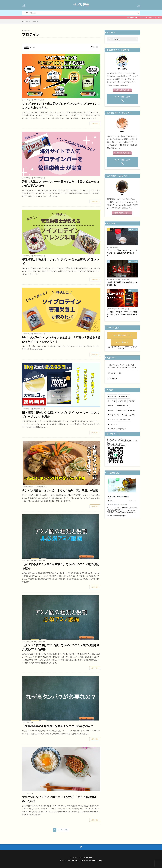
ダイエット (134, 291)
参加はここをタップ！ (114, 454)
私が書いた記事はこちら (122, 90)
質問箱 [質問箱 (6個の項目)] (123, 401)
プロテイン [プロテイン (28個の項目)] (114, 415)
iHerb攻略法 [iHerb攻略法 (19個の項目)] (123, 406)
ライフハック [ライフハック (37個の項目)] (129, 415)
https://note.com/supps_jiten (116, 526)
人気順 (32, 47)
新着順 (27, 47)
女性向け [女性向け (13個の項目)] (125, 396)
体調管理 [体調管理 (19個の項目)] (126, 420)
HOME (26, 22)
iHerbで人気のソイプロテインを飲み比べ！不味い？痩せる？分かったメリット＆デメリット (61, 339)
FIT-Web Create (77, 860)
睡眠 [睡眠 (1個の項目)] (133, 401)
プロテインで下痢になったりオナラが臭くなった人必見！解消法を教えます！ (122, 253)
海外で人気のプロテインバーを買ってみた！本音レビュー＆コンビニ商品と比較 (61, 184)
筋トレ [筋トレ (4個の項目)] (122, 410)
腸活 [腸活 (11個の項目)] (112, 410)
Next (66, 830)
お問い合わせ (112, 379)
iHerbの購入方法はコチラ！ (122, 335)
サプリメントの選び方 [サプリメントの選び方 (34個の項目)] (118, 429)
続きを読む (95, 123)
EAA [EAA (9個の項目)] (112, 406)
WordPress (97, 860)
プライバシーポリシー (115, 373)
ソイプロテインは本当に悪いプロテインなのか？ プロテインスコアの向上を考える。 (61, 106)
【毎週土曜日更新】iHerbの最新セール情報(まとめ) (122, 284)
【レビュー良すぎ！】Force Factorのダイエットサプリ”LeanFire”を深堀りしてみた (122, 314)
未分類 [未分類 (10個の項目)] (113, 433)
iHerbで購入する (122, 342)
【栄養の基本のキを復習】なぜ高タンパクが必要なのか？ (58, 726)
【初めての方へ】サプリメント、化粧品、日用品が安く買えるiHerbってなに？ (122, 366)
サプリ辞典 (81, 5)
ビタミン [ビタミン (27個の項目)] (113, 420)
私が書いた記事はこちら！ (122, 213)
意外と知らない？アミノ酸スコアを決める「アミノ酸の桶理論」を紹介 (59, 799)
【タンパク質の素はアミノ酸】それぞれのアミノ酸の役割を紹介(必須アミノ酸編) (61, 647)
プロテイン (34, 21)
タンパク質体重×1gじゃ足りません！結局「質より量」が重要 (60, 490)
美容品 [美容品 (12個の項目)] (113, 396)
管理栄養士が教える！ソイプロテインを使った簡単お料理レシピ (61, 262)
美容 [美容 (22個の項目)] (133, 410)
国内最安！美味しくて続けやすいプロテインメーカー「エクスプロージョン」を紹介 (61, 415)
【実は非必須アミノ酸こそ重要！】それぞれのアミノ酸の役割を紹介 (60, 566)
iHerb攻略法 (134, 261)
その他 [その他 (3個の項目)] (112, 401)
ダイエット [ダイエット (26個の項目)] (114, 424)
